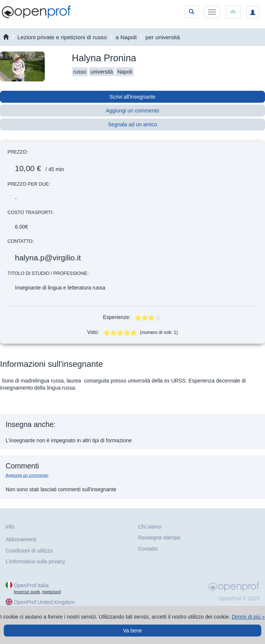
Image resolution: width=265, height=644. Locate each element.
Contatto (148, 549)
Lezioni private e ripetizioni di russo (62, 37)
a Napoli (126, 37)
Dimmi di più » (248, 617)
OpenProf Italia (31, 585)
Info (10, 527)
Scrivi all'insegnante (132, 97)
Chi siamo (150, 527)
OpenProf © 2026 (239, 598)
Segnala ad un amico (132, 124)
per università (163, 37)
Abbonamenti (21, 539)
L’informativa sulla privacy (35, 561)
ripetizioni (51, 592)
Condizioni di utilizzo (29, 551)
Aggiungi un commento (132, 111)
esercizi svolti (27, 592)
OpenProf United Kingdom (44, 602)
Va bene (132, 631)
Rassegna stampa (159, 538)
